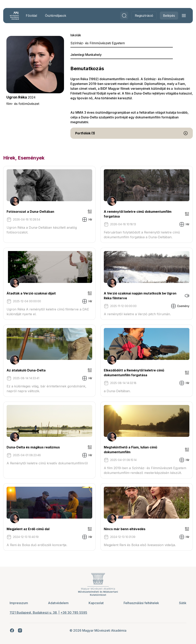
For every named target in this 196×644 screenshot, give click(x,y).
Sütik (183, 603)
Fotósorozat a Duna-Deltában (30, 212)
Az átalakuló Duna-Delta (26, 370)
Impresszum (19, 603)
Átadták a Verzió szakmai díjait (31, 293)
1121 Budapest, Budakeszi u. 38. (34, 612)
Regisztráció (144, 16)
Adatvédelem (58, 603)
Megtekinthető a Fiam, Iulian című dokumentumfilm (130, 450)
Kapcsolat (96, 603)
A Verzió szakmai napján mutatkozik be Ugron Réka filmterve (140, 296)
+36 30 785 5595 (74, 612)
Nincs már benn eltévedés (125, 529)
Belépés (169, 16)
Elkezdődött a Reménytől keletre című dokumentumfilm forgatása (134, 373)
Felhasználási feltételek (141, 603)
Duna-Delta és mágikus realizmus (33, 447)
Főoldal (31, 16)
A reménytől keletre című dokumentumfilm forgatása (138, 214)
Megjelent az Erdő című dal (28, 529)
